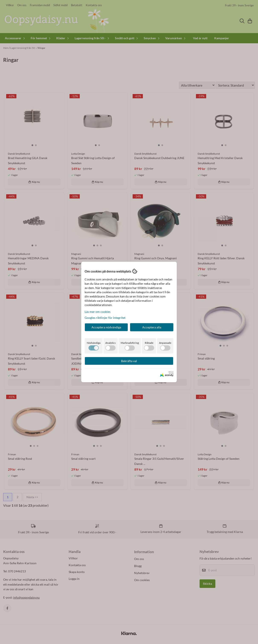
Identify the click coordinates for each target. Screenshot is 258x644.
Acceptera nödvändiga (106, 327)
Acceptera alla (152, 327)
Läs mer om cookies (98, 312)
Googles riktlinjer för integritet (105, 318)
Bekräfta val (129, 361)
